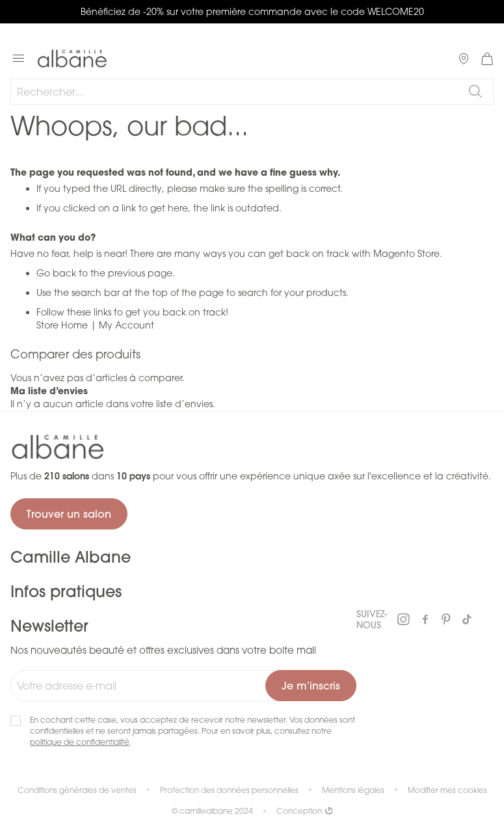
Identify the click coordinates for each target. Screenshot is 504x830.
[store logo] (72, 59)
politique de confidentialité (80, 742)
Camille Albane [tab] (71, 557)
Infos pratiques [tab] (66, 591)
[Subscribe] (311, 686)
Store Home (62, 325)
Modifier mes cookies (447, 790)
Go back (56, 273)
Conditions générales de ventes (77, 790)
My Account (126, 325)
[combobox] (252, 92)
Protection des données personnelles (229, 790)
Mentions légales (353, 790)
